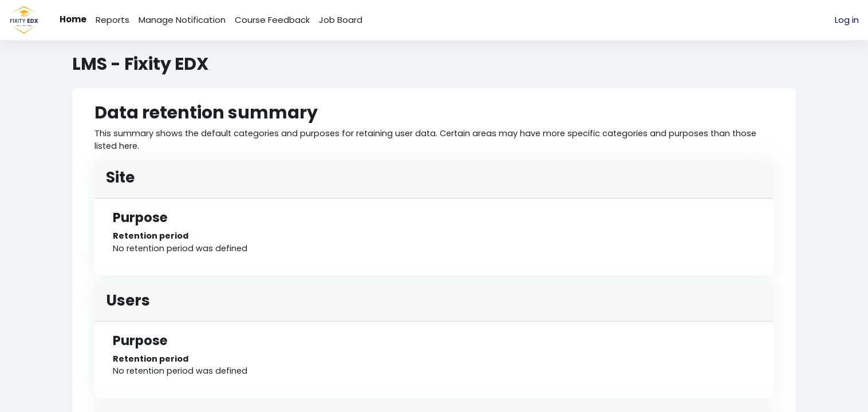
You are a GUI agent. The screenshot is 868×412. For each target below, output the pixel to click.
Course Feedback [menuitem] (272, 20)
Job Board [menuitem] (341, 20)
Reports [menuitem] (113, 20)
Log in (847, 20)
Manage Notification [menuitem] (182, 20)
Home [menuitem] (73, 19)
